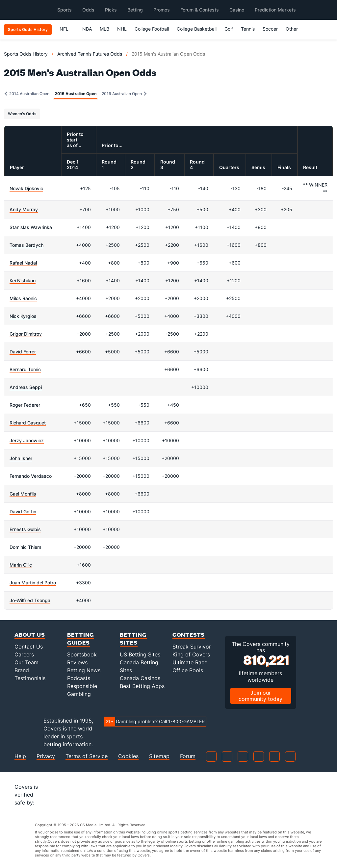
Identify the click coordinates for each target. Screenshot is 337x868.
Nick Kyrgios (23, 316)
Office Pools (188, 670)
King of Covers (191, 654)
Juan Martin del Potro (33, 583)
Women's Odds (22, 114)
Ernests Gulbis (25, 529)
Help (20, 756)
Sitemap (159, 756)
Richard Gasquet (28, 423)
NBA (87, 29)
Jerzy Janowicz (27, 440)
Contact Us (29, 647)
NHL (122, 29)
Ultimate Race (190, 662)
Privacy (46, 756)
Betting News (84, 670)
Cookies (128, 756)
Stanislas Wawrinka (31, 227)
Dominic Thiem (25, 547)
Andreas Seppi (26, 387)
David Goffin (23, 511)
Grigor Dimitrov (26, 334)
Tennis (248, 29)
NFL (67, 29)
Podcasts (79, 678)
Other (295, 29)
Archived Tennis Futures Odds (90, 54)
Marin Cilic (21, 565)
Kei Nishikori (23, 281)
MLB (104, 29)
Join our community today (260, 696)
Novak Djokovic (26, 188)
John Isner (21, 458)
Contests (189, 635)
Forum (188, 756)
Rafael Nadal (23, 263)
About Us (30, 635)
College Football (152, 29)
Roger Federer (25, 405)
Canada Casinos (140, 678)
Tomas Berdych (26, 245)
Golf (229, 29)
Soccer (270, 29)
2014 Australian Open (27, 94)
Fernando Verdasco (31, 476)
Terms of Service (87, 756)
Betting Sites (133, 638)
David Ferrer (23, 352)
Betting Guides (81, 638)
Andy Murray (24, 209)
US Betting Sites (140, 654)
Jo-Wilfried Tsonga (30, 600)
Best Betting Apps (142, 686)
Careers (24, 654)
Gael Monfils (23, 494)
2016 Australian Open (124, 94)
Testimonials (30, 678)
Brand (22, 670)
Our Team (26, 662)
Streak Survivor (192, 647)
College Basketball (197, 29)
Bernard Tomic (25, 369)
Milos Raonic (23, 298)
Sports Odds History (26, 54)
